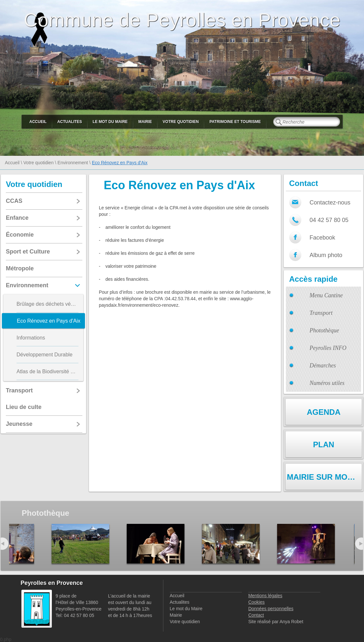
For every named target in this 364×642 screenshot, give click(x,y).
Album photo (326, 255)
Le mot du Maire (110, 122)
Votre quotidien (181, 122)
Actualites (70, 122)
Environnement (73, 163)
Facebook (322, 238)
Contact (256, 615)
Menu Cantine (326, 295)
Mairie (145, 122)
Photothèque (324, 330)
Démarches (323, 365)
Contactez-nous (330, 203)
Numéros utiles (327, 383)
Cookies (257, 602)
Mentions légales (265, 596)
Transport (321, 313)
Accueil (38, 122)
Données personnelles (271, 609)
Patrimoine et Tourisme (235, 122)
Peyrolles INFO (328, 348)
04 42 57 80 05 (329, 220)
